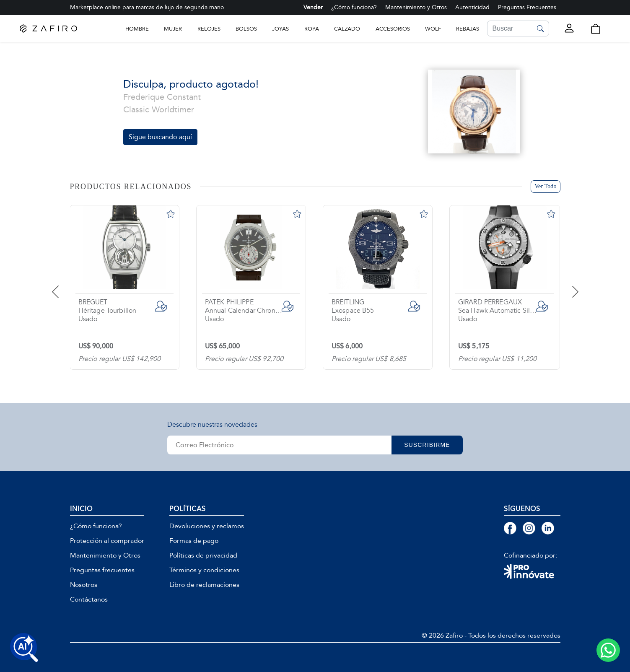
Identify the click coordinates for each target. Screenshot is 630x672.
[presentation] (66, 285)
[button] (595, 29)
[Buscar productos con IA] (24, 648)
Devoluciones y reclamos (207, 526)
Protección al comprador (107, 541)
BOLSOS (246, 29)
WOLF (433, 29)
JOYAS (280, 29)
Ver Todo (545, 186)
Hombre (137, 29)
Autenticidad (472, 7)
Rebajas (468, 29)
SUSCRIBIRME (427, 445)
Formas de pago (194, 541)
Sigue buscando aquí (160, 137)
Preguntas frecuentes (102, 570)
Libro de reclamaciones (204, 585)
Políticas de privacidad (203, 555)
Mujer (173, 29)
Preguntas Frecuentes (527, 7)
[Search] (510, 29)
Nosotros (84, 585)
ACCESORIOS (393, 29)
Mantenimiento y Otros (416, 7)
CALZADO (347, 29)
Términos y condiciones (204, 570)
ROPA (312, 29)
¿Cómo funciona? (354, 7)
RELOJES (209, 29)
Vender (313, 7)
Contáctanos (89, 599)
